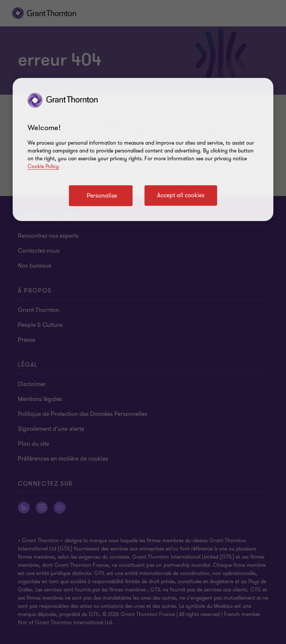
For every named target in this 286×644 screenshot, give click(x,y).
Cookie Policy (43, 166)
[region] (143, 149)
